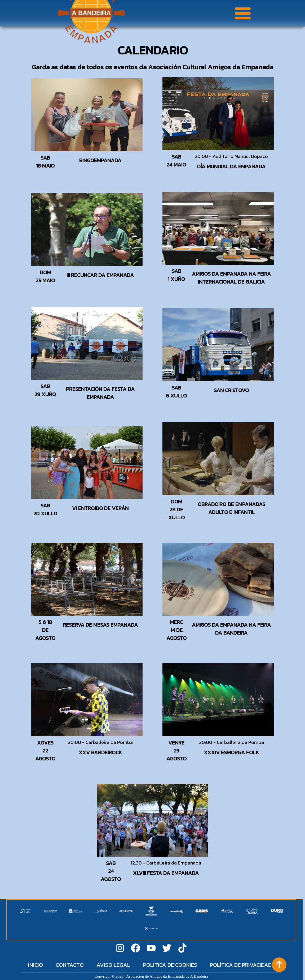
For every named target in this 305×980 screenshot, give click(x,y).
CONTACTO (70, 965)
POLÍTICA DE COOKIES (170, 965)
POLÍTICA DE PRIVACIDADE (242, 965)
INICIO (36, 965)
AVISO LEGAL (113, 965)
